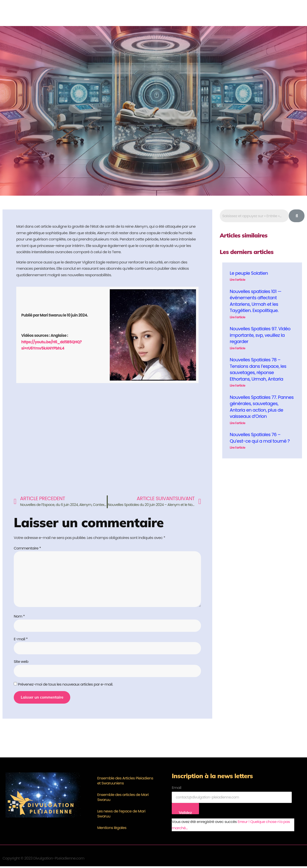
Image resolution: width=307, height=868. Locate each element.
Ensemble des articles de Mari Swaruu (123, 799)
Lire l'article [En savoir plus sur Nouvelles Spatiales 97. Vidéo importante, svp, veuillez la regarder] (237, 348)
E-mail (21, 640)
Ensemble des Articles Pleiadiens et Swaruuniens (125, 782)
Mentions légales (112, 829)
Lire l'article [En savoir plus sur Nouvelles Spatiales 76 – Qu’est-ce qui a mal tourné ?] (237, 448)
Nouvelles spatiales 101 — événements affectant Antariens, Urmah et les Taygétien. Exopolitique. (255, 301)
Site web (21, 663)
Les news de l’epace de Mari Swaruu (121, 815)
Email (176, 789)
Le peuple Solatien (249, 273)
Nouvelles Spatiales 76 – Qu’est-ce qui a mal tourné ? (260, 438)
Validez (185, 814)
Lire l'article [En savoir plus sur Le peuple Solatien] (237, 280)
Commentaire (27, 548)
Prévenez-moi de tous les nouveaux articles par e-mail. (65, 686)
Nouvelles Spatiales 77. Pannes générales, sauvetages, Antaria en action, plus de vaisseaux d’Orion (262, 407)
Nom (19, 617)
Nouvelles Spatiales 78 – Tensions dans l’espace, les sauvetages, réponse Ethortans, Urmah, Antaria (258, 369)
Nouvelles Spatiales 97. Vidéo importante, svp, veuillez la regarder (260, 335)
